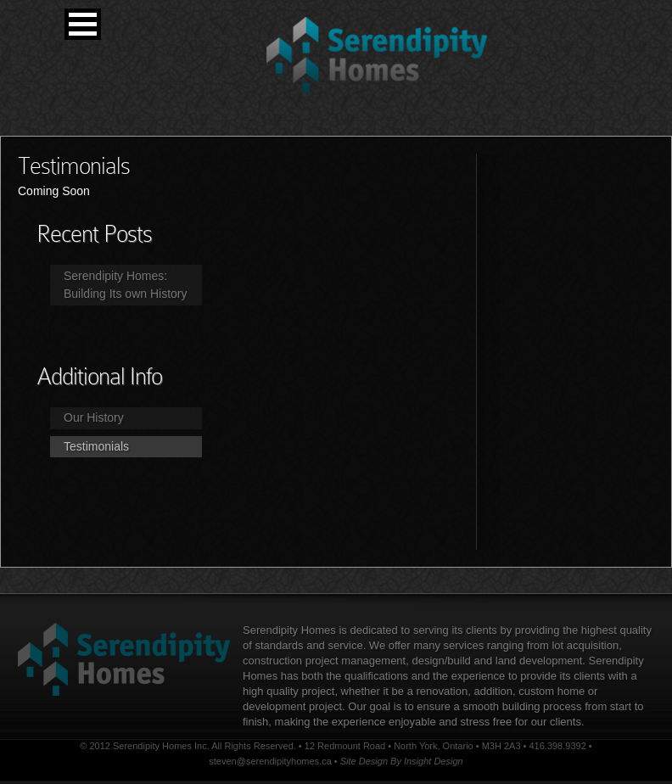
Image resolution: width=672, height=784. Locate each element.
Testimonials (96, 446)
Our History (94, 417)
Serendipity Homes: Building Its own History (126, 285)
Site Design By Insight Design (402, 761)
